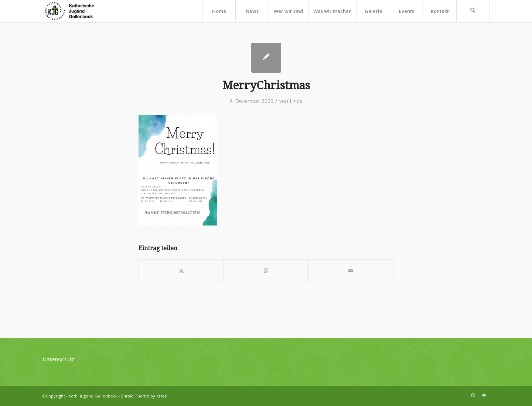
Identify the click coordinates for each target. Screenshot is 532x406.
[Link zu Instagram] (473, 395)
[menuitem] (219, 11)
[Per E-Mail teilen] (351, 271)
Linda (296, 101)
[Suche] (473, 11)
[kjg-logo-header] (73, 11)
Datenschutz (59, 359)
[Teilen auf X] (181, 271)
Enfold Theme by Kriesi (144, 396)
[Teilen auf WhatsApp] (266, 271)
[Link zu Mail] (484, 395)
